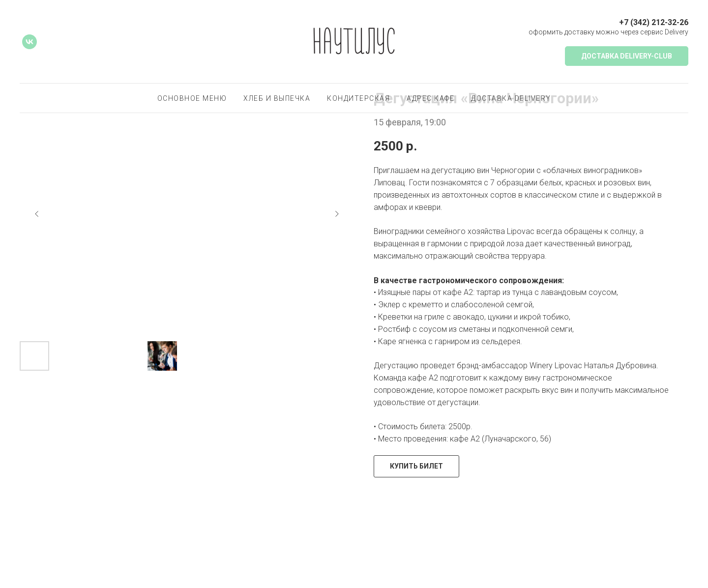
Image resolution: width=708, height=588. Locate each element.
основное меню (192, 98)
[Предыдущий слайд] (37, 214)
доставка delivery (511, 98)
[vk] (29, 42)
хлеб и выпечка (277, 98)
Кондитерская (358, 98)
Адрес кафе (430, 98)
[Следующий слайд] (337, 214)
